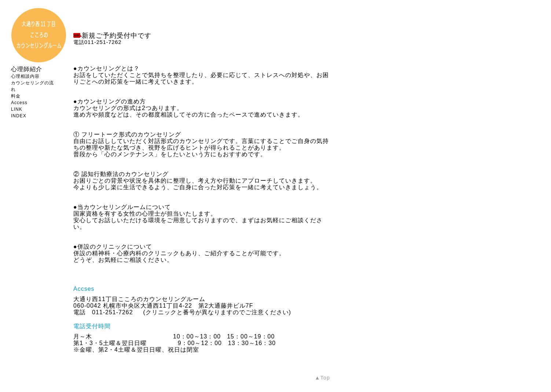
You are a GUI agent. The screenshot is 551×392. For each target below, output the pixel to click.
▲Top (322, 378)
